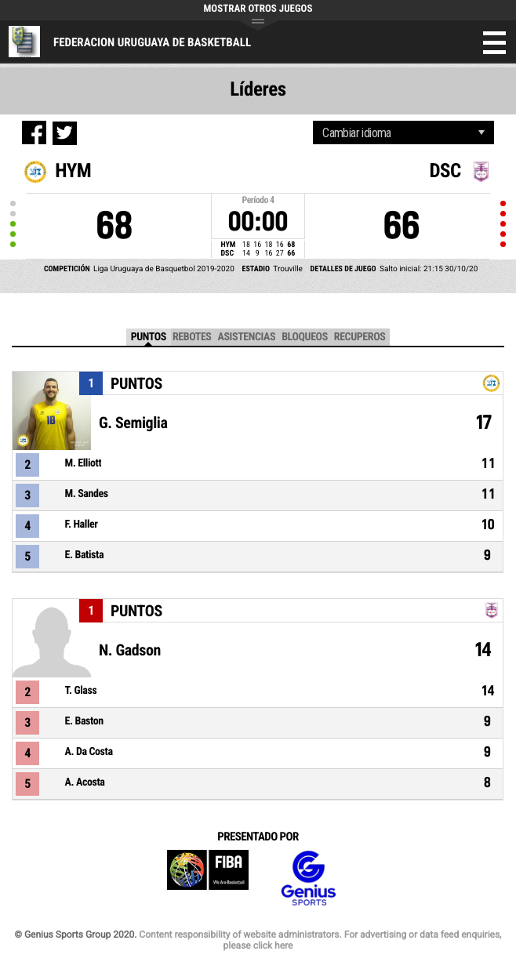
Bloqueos (305, 337)
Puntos (149, 337)
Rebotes (192, 337)
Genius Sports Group (308, 878)
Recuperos (360, 337)
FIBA (208, 878)
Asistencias (246, 337)
